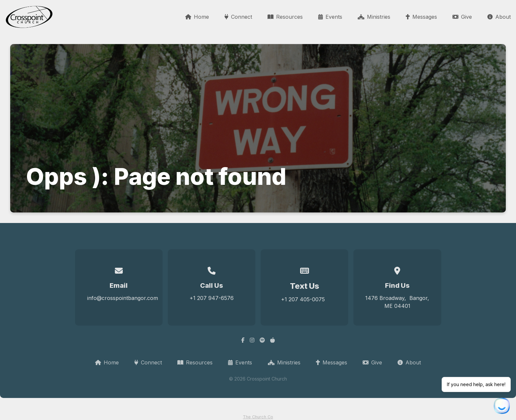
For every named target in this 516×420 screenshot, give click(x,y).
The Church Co (258, 417)
